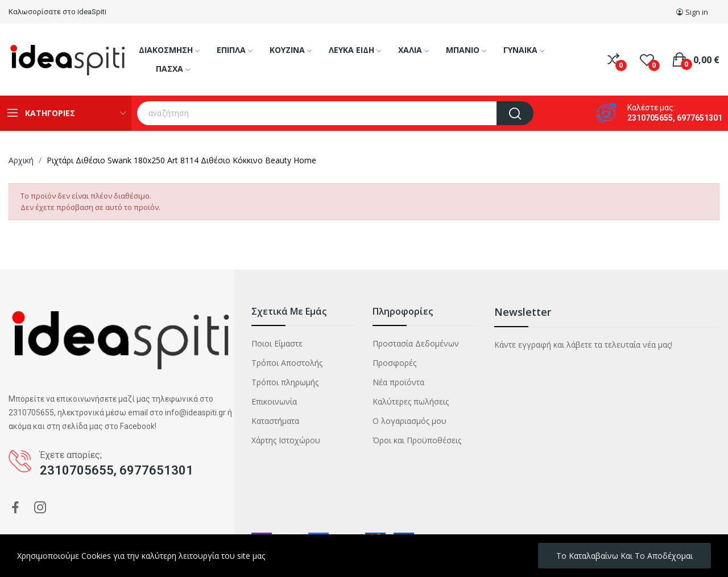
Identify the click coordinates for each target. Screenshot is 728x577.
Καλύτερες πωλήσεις (411, 401)
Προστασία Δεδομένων (416, 343)
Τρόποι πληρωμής (285, 382)
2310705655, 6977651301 (675, 118)
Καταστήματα (275, 421)
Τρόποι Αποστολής (287, 363)
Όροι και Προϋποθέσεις (417, 440)
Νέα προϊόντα (398, 382)
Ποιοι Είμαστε (277, 343)
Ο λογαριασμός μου (409, 421)
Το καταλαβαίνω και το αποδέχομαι (624, 556)
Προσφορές (394, 363)
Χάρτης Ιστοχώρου (286, 440)
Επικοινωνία (274, 401)
